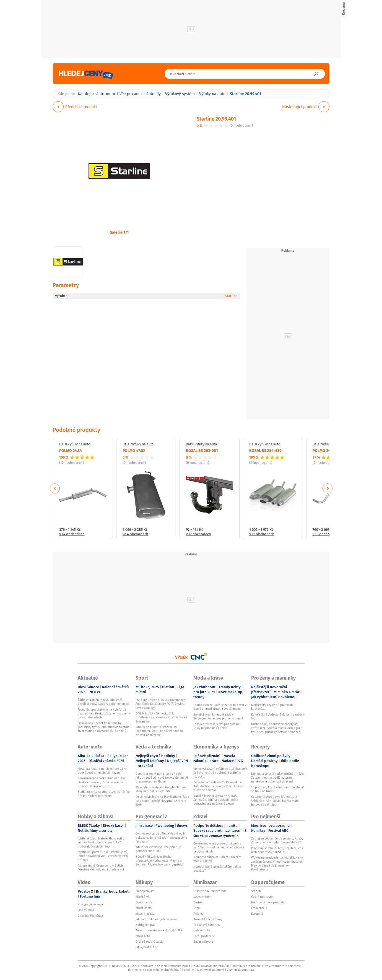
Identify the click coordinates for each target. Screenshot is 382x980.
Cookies (189, 970)
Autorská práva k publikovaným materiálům (199, 966)
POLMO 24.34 (71, 450)
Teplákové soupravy (207, 925)
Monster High (202, 897)
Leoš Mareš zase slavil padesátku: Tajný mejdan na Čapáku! (216, 726)
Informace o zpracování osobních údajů (155, 970)
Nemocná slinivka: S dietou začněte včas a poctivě (217, 859)
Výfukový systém (180, 94)
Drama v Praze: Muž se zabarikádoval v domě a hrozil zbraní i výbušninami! (220, 707)
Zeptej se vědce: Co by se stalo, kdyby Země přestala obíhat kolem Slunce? (277, 840)
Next (328, 488)
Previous (55, 488)
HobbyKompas (145, 925)
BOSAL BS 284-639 (265, 450)
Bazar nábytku (203, 942)
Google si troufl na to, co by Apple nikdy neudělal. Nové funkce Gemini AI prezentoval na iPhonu (162, 778)
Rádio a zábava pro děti (268, 902)
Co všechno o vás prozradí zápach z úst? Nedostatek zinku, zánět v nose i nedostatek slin (219, 847)
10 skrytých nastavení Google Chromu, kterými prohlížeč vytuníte (161, 789)
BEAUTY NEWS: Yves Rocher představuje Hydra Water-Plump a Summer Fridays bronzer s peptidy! (159, 861)
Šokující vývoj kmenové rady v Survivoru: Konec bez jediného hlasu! (218, 716)
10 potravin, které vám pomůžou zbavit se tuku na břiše (278, 789)
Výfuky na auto (212, 94)
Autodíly (154, 94)
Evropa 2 (257, 914)
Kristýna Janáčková (90, 904)
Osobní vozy (144, 902)
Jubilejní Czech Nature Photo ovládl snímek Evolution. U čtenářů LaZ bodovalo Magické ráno (102, 842)
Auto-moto (106, 94)
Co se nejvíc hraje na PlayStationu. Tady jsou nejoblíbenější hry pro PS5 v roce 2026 (162, 801)
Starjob (256, 891)
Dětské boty (202, 930)
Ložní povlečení (204, 936)
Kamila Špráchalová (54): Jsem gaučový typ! (277, 716)
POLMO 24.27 (324, 450)
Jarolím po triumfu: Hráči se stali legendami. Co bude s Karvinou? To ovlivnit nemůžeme (159, 731)
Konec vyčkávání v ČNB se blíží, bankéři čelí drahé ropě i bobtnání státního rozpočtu (220, 773)
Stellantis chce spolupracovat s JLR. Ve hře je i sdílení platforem (104, 794)
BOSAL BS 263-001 (202, 450)
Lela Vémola (86, 910)
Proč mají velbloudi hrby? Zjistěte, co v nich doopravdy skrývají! (277, 850)
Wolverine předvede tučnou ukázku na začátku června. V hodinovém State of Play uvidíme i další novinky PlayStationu (277, 863)
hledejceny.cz (145, 891)
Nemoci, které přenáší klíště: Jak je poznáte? (217, 869)
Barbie (198, 902)
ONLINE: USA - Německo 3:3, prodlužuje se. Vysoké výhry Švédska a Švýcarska (162, 717)
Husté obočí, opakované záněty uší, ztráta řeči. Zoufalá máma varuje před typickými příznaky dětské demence (277, 728)
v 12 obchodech (198, 534)
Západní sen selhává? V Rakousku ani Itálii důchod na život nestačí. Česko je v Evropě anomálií (219, 786)
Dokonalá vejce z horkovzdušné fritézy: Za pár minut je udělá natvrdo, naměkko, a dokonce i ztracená (277, 778)
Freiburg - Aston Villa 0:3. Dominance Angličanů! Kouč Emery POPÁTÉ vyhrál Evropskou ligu (160, 704)
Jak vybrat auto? (146, 947)
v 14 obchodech (72, 534)
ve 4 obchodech (135, 534)
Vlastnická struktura (240, 970)
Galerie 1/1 (119, 232)
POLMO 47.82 (134, 450)
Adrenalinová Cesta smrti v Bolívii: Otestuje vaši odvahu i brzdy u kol (101, 867)
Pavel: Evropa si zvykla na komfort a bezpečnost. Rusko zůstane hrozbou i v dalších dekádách (104, 713)
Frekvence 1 (259, 908)
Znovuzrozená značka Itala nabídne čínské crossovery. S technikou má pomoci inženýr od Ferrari (102, 782)
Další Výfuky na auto (75, 444)
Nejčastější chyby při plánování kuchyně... (272, 707)
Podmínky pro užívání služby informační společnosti (267, 966)
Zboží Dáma (144, 908)
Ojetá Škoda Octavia (150, 942)
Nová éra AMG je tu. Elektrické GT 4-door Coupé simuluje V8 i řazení (102, 771)
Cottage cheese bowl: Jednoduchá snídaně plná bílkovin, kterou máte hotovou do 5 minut (275, 801)
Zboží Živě (142, 897)
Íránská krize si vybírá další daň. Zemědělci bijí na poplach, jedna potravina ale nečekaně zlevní (216, 800)
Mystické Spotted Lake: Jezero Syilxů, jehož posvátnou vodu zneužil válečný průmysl (103, 856)
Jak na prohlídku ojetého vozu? (156, 919)
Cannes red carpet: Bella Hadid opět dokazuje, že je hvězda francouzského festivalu (161, 837)
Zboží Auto (143, 936)
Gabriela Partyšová (90, 916)
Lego (197, 908)
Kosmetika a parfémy (208, 919)
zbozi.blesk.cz (145, 914)
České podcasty (262, 897)
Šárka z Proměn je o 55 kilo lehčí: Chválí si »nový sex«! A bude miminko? (104, 702)
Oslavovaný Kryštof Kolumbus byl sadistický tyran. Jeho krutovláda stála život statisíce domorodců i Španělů (104, 727)
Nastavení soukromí (211, 970)
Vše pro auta (131, 94)
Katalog (85, 94)
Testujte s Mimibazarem (210, 891)
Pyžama (198, 914)
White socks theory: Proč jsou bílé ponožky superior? (158, 849)
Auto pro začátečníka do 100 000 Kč (160, 930)
